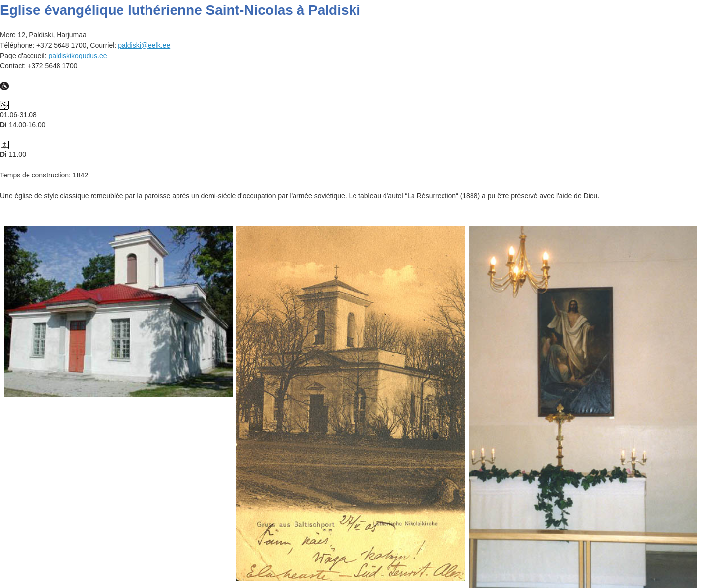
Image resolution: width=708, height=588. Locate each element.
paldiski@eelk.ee (144, 45)
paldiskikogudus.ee (77, 56)
